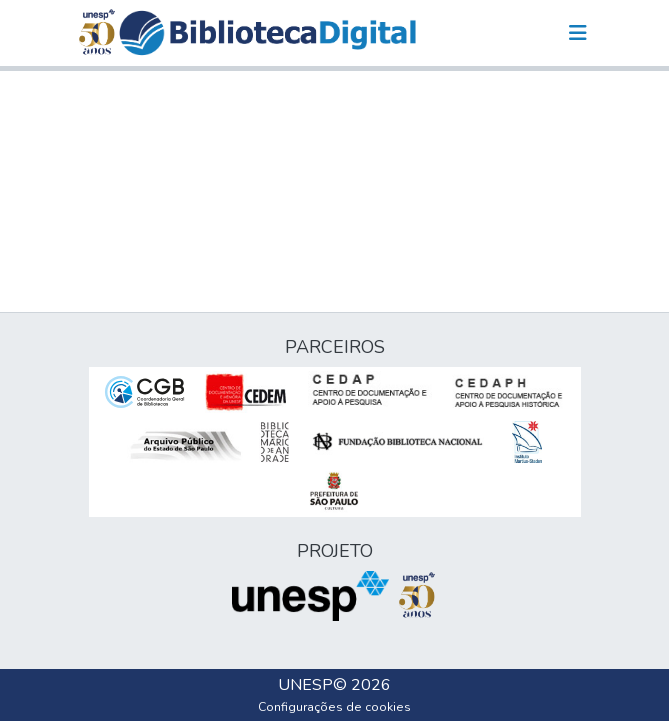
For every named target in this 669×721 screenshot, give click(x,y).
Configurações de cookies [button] (334, 707)
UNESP (305, 685)
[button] (267, 33)
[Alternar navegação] (578, 33)
